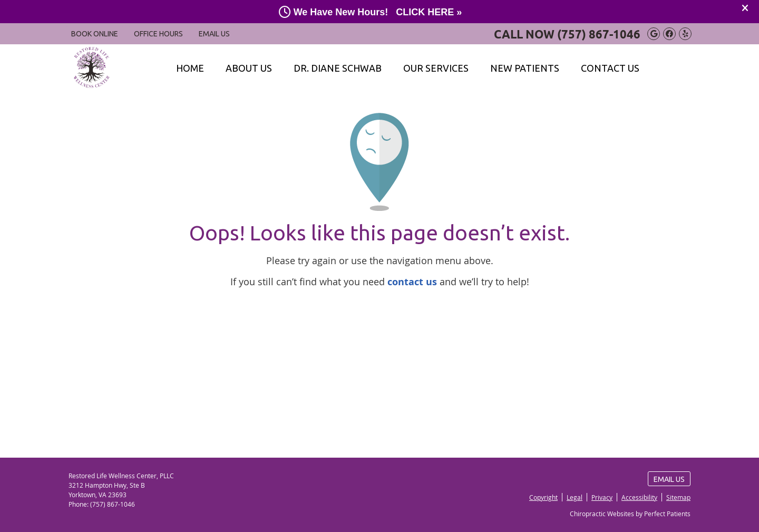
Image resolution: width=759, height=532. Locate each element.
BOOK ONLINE (95, 34)
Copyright (543, 497)
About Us (249, 68)
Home (190, 68)
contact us (412, 282)
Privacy (602, 497)
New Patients (525, 68)
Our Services (436, 68)
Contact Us (610, 68)
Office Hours (158, 34)
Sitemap (678, 497)
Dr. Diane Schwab (338, 68)
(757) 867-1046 (599, 34)
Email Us (214, 34)
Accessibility (639, 497)
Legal (575, 497)
